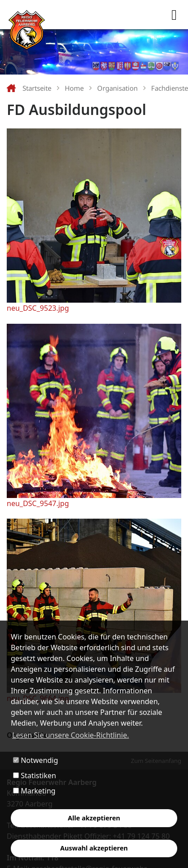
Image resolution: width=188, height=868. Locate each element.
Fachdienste (170, 88)
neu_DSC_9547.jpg (38, 503)
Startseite (37, 88)
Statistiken (35, 775)
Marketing (34, 791)
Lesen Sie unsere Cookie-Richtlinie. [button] (71, 735)
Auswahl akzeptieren (94, 848)
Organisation (117, 88)
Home (74, 88)
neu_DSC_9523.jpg (38, 308)
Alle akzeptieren (94, 818)
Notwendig (36, 760)
